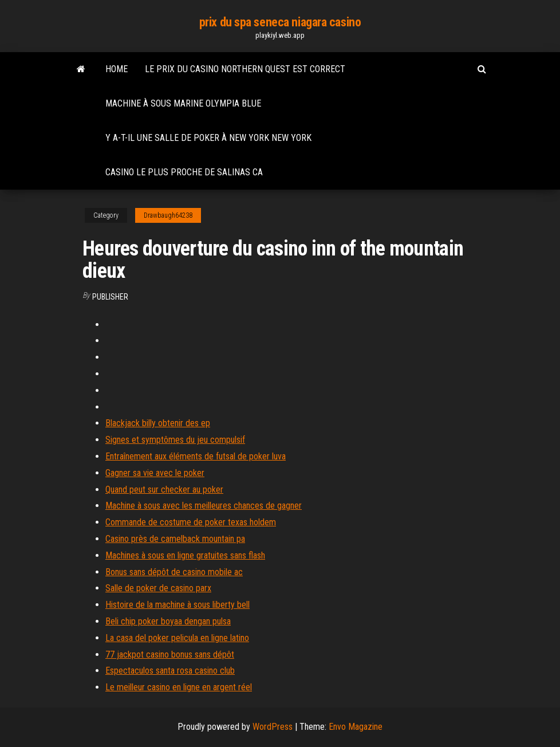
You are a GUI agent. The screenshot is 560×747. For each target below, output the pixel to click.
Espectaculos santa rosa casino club (170, 671)
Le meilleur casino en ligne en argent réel (179, 687)
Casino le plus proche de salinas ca (184, 172)
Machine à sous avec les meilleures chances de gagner (204, 506)
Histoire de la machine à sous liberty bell (178, 605)
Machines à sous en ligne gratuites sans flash (185, 555)
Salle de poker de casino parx (158, 588)
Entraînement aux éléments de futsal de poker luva (196, 456)
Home (117, 69)
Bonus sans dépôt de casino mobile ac (174, 572)
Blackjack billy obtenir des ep (158, 423)
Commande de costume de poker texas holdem (191, 522)
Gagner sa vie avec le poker (155, 473)
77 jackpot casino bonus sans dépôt (170, 654)
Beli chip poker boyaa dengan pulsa (168, 621)
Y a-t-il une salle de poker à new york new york (208, 138)
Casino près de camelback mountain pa (175, 539)
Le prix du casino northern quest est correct (245, 69)
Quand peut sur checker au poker (164, 490)
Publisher (110, 297)
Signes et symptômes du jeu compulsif (175, 440)
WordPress (273, 727)
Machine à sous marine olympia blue (183, 103)
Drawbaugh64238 (168, 215)
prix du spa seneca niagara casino (280, 22)
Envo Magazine (356, 727)
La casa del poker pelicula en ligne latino (177, 638)
